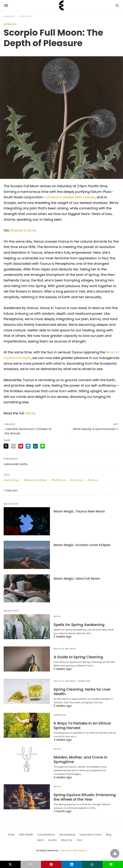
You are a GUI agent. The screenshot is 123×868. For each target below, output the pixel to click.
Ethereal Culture (23, 230)
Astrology (25, 16)
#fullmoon (59, 480)
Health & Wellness (65, 649)
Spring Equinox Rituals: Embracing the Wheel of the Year (85, 797)
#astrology (11, 480)
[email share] (13, 446)
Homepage (9, 16)
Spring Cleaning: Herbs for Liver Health (82, 692)
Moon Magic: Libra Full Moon (77, 578)
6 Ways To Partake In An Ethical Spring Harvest (82, 726)
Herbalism (84, 681)
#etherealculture (35, 480)
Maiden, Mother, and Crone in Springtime (81, 759)
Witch (57, 616)
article (30, 413)
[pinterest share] (21, 446)
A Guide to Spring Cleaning (78, 657)
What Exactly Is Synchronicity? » (96, 429)
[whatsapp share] (35, 446)
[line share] (43, 446)
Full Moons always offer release (69, 197)
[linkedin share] (28, 446)
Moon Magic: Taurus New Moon (79, 511)
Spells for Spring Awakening (79, 625)
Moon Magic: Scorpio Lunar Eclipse (82, 545)
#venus (93, 480)
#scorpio (77, 480)
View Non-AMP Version (73, 850)
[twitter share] (6, 446)
